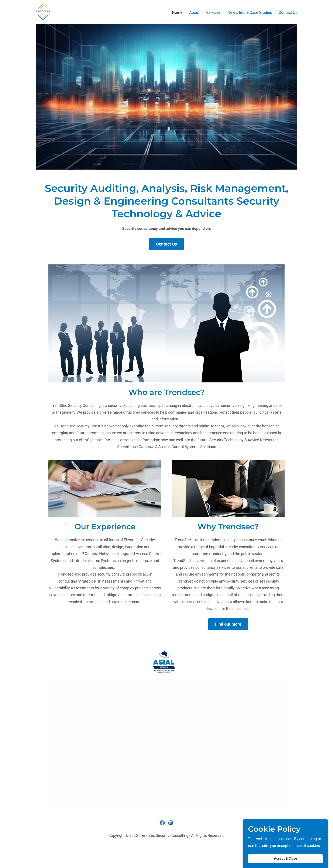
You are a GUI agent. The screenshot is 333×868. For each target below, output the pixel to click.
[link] (43, 12)
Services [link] (213, 12)
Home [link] (177, 12)
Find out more (228, 624)
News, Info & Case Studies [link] (250, 12)
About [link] (194, 12)
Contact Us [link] (288, 12)
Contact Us (166, 244)
